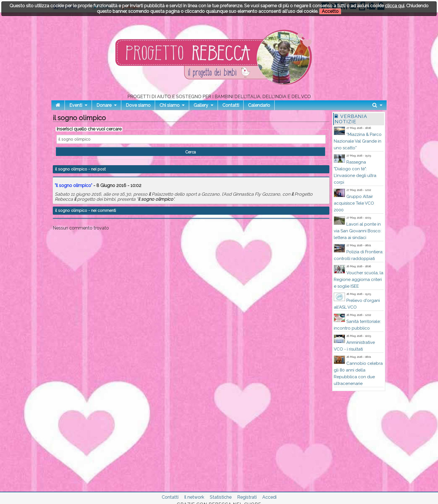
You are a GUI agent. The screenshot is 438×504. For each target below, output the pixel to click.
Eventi (76, 105)
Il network (194, 497)
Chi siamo (170, 105)
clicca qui (395, 6)
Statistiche (221, 497)
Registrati (247, 497)
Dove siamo (138, 105)
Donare (104, 105)
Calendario (259, 105)
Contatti (231, 105)
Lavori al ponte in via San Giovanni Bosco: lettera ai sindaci (358, 231)
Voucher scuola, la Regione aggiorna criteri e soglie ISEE (359, 280)
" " (73, 185)
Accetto (330, 11)
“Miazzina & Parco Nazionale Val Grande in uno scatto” (358, 141)
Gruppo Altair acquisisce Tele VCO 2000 (354, 203)
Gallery (201, 105)
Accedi (269, 497)
